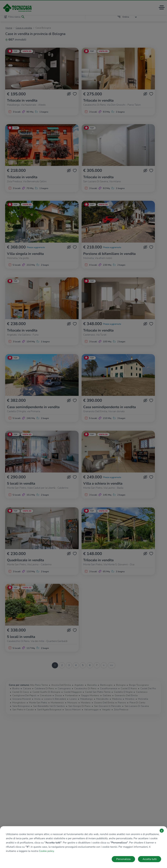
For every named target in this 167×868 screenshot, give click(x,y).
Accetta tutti (150, 859)
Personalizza (123, 859)
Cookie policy (46, 851)
